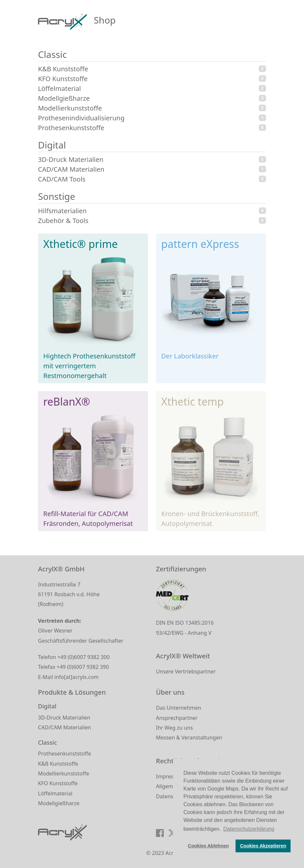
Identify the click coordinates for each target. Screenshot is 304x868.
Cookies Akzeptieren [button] (263, 846)
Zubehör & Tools (152, 221)
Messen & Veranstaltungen (189, 738)
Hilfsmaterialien (152, 211)
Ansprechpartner (177, 718)
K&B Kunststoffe (152, 69)
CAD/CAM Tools (152, 179)
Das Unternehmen (179, 708)
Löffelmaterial (152, 88)
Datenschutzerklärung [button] (249, 829)
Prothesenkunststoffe (152, 128)
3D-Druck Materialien (152, 159)
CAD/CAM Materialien (152, 169)
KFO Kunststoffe (152, 79)
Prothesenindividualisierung (152, 118)
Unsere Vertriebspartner (186, 671)
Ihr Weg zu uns (174, 728)
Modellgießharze (152, 98)
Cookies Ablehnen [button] (209, 846)
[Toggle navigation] (257, 22)
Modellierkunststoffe (152, 108)
